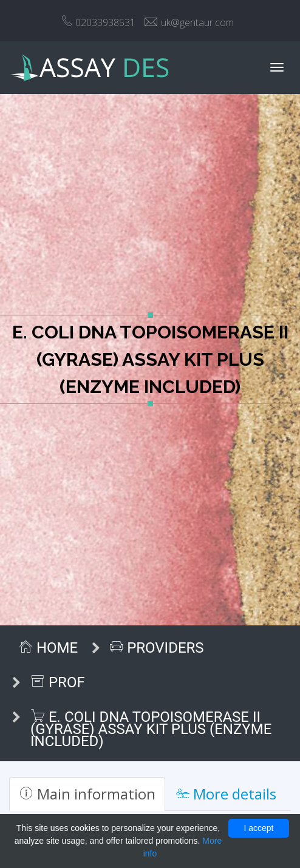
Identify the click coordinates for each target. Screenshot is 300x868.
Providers (157, 648)
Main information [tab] (87, 794)
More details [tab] (226, 794)
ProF (58, 682)
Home (48, 648)
